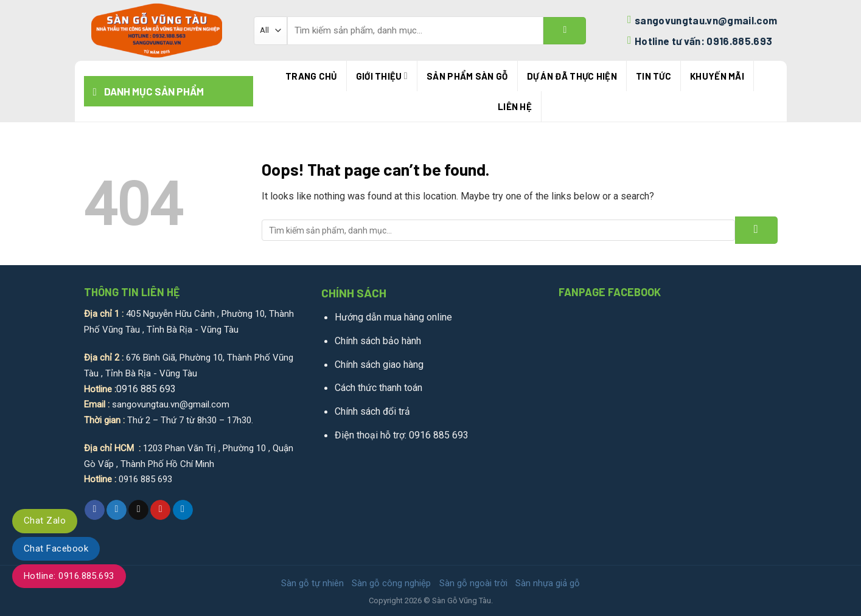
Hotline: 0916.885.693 (69, 576)
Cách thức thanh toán (378, 388)
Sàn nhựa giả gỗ (548, 583)
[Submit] (565, 31)
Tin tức (654, 76)
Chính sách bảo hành (378, 341)
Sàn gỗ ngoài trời (473, 583)
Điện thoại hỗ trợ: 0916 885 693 (402, 435)
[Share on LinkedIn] (183, 510)
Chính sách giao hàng (379, 365)
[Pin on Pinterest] (160, 510)
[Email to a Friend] (138, 510)
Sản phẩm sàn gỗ (467, 76)
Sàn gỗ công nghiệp (391, 583)
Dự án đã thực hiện (572, 76)
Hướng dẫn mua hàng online (393, 317)
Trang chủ (311, 76)
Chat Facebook (56, 549)
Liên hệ (515, 106)
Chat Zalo (45, 521)
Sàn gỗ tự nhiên (312, 583)
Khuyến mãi (717, 76)
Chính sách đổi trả (372, 411)
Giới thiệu (382, 76)
